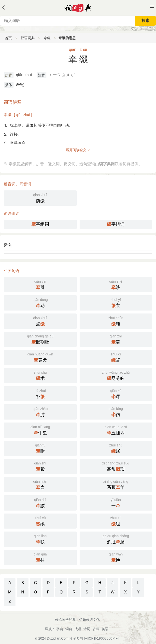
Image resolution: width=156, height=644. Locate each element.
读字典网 (76, 638)
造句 (8, 245)
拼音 (9, 75)
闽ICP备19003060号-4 (101, 638)
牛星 (40, 430)
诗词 (87, 629)
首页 (8, 38)
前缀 (40, 198)
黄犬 (40, 357)
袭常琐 (116, 466)
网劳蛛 (116, 375)
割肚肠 (116, 539)
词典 (69, 629)
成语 (78, 629)
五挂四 (116, 430)
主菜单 (152, 7)
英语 (105, 629)
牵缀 (47, 38)
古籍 (96, 629)
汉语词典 (28, 38)
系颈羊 (116, 484)
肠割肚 (40, 339)
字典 (60, 629)
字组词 (40, 224)
